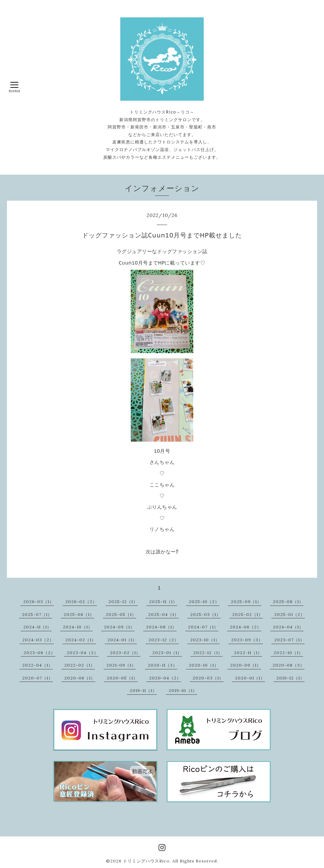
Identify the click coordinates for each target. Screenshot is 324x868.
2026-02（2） (81, 602)
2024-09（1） (119, 627)
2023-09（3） (247, 640)
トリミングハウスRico (146, 861)
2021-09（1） (121, 665)
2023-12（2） (164, 640)
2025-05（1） (121, 614)
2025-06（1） (79, 614)
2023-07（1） (289, 640)
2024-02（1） (81, 640)
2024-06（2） (246, 627)
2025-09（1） (246, 602)
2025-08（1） (288, 602)
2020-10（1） (204, 665)
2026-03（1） (39, 602)
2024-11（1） (37, 627)
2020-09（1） (246, 665)
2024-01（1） (122, 640)
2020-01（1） (250, 678)
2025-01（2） (290, 614)
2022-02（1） (80, 665)
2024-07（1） (203, 627)
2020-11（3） (163, 665)
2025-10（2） (204, 602)
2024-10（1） (78, 627)
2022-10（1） (288, 653)
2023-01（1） (167, 653)
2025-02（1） (248, 614)
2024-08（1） (161, 627)
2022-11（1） (248, 653)
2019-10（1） (183, 690)
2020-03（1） (208, 678)
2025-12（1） (123, 602)
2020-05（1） (122, 678)
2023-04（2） (83, 653)
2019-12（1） (290, 678)
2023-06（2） (39, 653)
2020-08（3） (289, 665)
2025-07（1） (37, 614)
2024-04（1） (288, 627)
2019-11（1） (143, 690)
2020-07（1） (38, 678)
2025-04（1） (163, 614)
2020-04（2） (165, 678)
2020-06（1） (80, 678)
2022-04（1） (38, 665)
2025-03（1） (205, 614)
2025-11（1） (163, 602)
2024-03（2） (38, 640)
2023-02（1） (125, 653)
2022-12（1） (208, 653)
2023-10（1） (205, 640)
